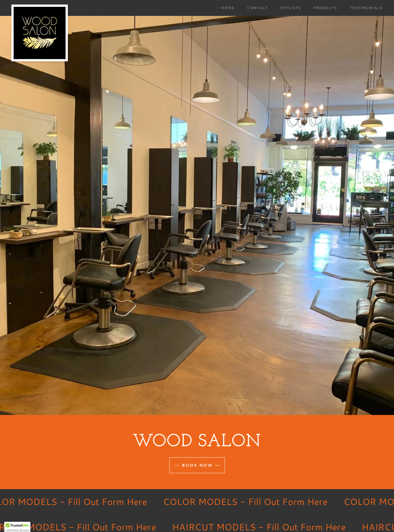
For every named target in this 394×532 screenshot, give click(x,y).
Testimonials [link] (366, 8)
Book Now (197, 465)
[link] (40, 7)
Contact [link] (257, 8)
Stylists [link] (291, 8)
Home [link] (228, 8)
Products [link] (325, 8)
